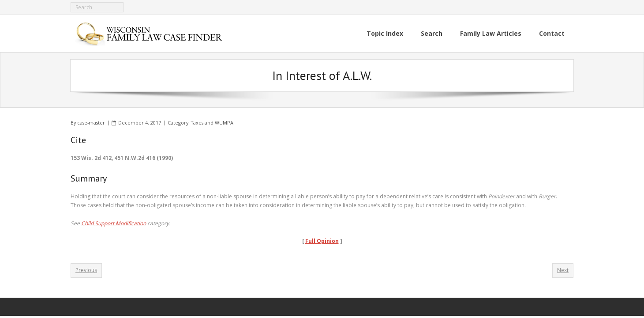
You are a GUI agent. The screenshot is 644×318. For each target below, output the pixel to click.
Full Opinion (322, 241)
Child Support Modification (114, 223)
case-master (91, 123)
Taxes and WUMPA (212, 123)
